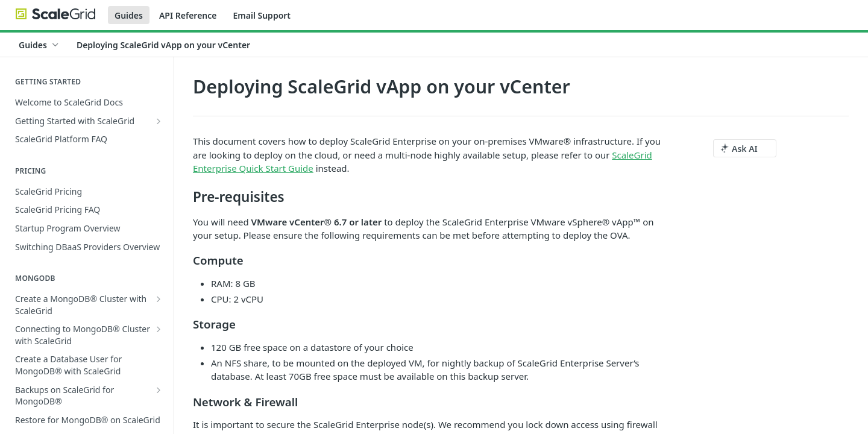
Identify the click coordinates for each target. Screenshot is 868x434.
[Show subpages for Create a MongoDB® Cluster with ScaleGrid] (159, 299)
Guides (129, 15)
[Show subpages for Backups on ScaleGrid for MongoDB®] (159, 390)
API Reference (188, 15)
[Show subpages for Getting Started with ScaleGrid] (159, 121)
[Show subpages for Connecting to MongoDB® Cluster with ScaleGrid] (159, 329)
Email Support (262, 15)
